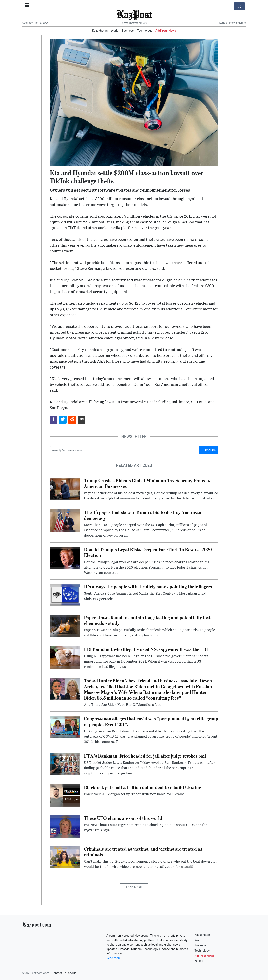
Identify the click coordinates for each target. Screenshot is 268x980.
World (115, 31)
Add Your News (166, 31)
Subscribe (209, 450)
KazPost (134, 14)
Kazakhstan (100, 31)
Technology (145, 31)
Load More (134, 887)
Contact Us (59, 973)
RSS (199, 961)
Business (128, 31)
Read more (113, 958)
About (72, 973)
